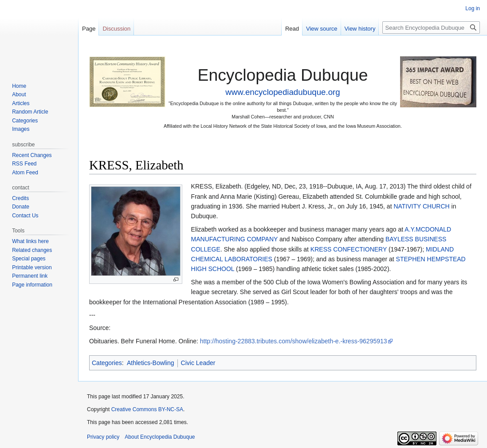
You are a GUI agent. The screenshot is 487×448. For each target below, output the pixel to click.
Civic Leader (198, 363)
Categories (107, 363)
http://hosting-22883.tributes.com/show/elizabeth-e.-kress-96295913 (294, 341)
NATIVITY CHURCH (421, 206)
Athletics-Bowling (151, 363)
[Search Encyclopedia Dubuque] (431, 28)
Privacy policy (103, 437)
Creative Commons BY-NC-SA (147, 409)
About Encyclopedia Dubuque (160, 437)
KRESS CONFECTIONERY (349, 249)
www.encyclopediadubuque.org (283, 92)
